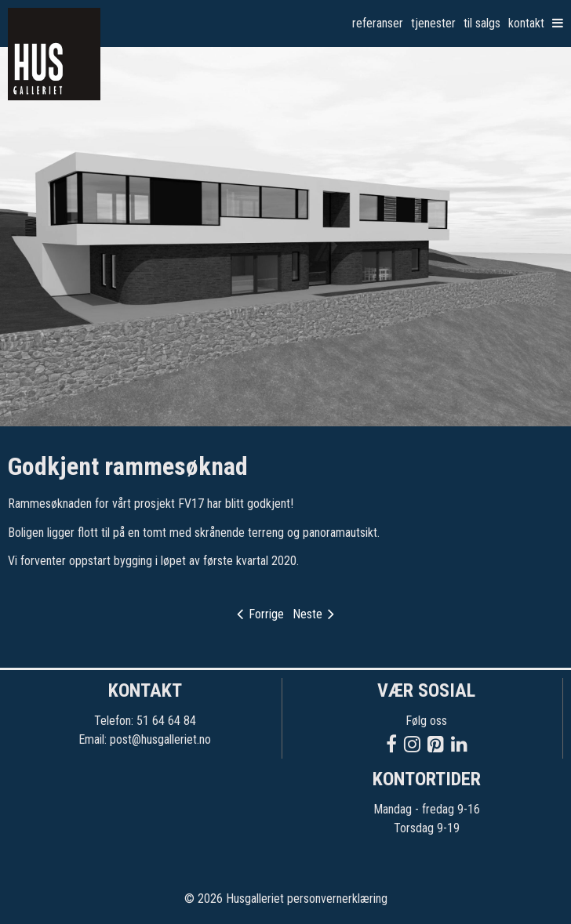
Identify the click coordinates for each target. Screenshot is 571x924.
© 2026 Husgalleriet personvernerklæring (286, 899)
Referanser (378, 23)
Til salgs (482, 23)
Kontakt (526, 23)
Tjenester (433, 23)
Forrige (260, 614)
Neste (313, 614)
